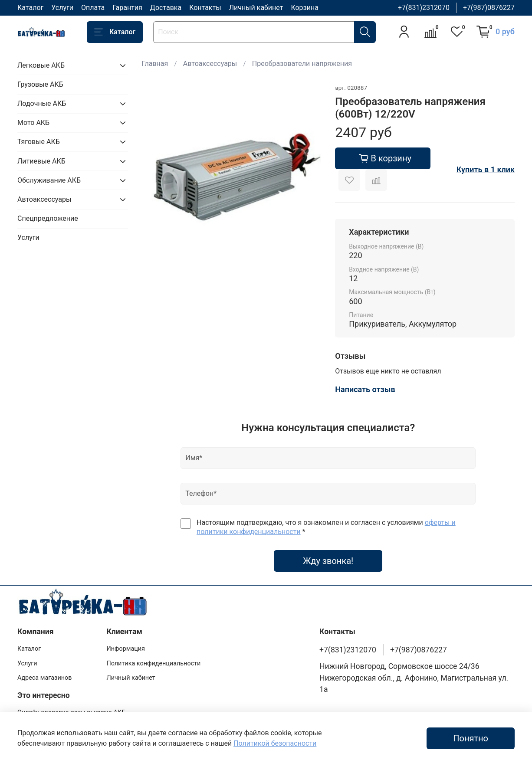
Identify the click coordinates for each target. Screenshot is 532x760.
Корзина (304, 8)
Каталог (30, 8)
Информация (126, 649)
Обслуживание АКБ (49, 180)
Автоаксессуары (210, 64)
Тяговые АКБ (39, 142)
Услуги (62, 8)
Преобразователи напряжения (302, 64)
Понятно (471, 738)
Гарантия (127, 8)
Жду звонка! (328, 561)
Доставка (166, 8)
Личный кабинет (256, 8)
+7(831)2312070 (424, 8)
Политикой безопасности (275, 743)
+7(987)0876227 (489, 8)
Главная (155, 64)
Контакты (205, 8)
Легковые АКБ (41, 65)
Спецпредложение (48, 218)
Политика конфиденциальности (153, 663)
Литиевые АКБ (41, 161)
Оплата (93, 8)
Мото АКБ (33, 123)
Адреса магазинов (44, 678)
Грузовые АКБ (40, 84)
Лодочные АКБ (42, 103)
